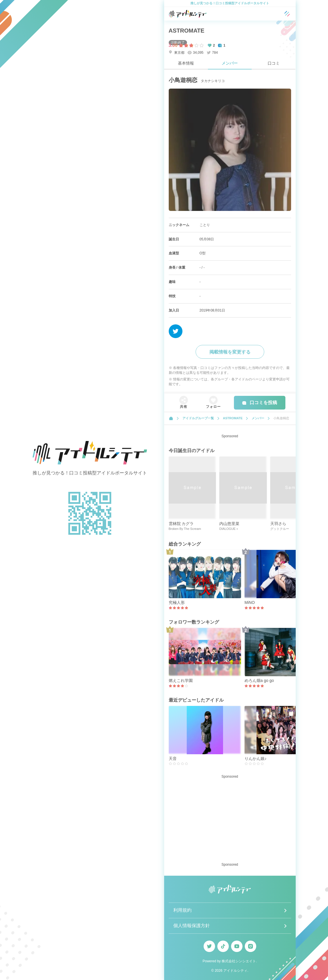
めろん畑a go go (259, 680)
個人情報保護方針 (192, 926)
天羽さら (278, 524)
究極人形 (177, 602)
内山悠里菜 (229, 524)
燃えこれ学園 (181, 680)
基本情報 (186, 63)
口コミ (274, 63)
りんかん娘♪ (256, 759)
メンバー (230, 63)
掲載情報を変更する (230, 352)
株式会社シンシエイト (239, 961)
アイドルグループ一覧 (198, 418)
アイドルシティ (235, 971)
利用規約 (182, 910)
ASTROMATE (187, 31)
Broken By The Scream (185, 529)
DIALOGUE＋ (229, 529)
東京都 (177, 52)
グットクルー (280, 529)
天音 (173, 759)
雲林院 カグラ (181, 524)
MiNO (250, 602)
